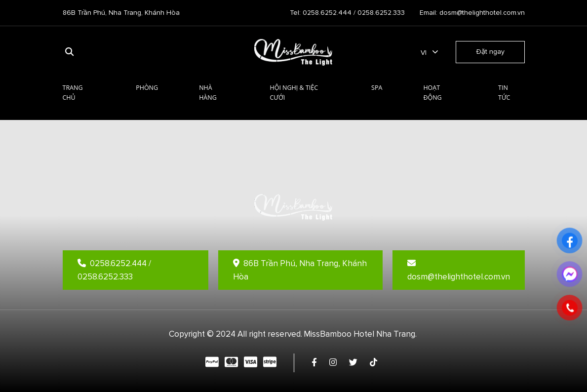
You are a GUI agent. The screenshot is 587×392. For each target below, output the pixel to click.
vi (424, 53)
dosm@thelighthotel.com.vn (459, 270)
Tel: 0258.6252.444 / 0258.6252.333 (347, 13)
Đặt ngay (490, 52)
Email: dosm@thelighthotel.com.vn (472, 13)
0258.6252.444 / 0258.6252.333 (114, 270)
